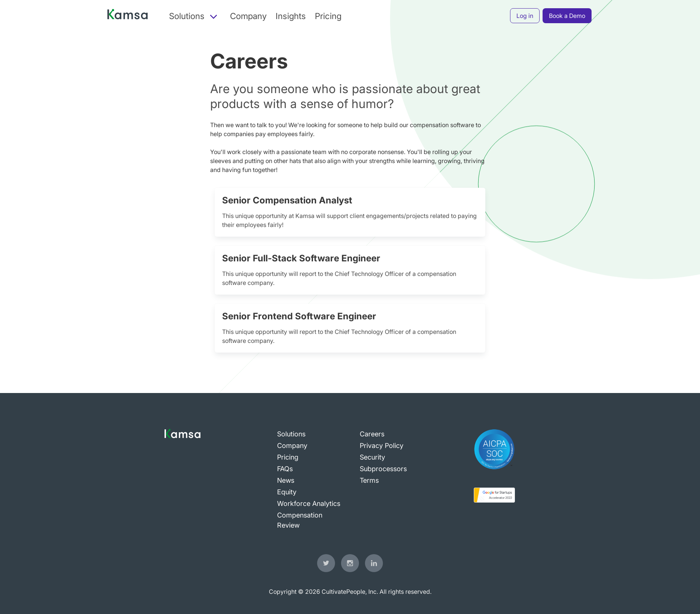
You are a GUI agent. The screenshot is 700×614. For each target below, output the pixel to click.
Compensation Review (300, 520)
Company (248, 16)
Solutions (291, 434)
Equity (287, 492)
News (286, 480)
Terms (369, 480)
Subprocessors (383, 469)
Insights (291, 16)
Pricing (328, 16)
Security (372, 457)
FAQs (285, 469)
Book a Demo (567, 16)
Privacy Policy (382, 446)
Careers (372, 434)
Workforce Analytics (309, 504)
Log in (525, 16)
